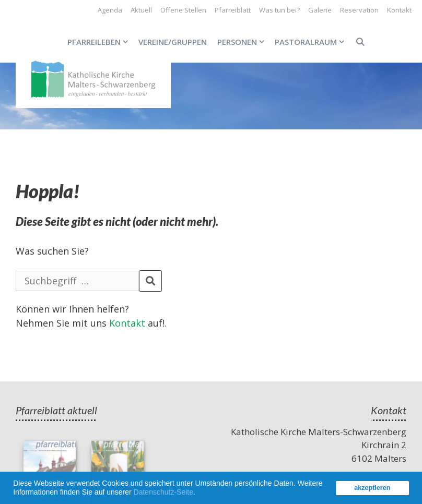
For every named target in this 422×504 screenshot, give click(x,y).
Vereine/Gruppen (173, 42)
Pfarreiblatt (233, 10)
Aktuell (141, 10)
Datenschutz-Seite (163, 492)
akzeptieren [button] (372, 488)
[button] (199, 494)
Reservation (359, 10)
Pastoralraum (312, 42)
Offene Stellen (183, 10)
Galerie (320, 10)
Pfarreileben (100, 42)
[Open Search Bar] (360, 42)
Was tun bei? (279, 10)
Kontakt (399, 10)
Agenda (110, 10)
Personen (243, 42)
